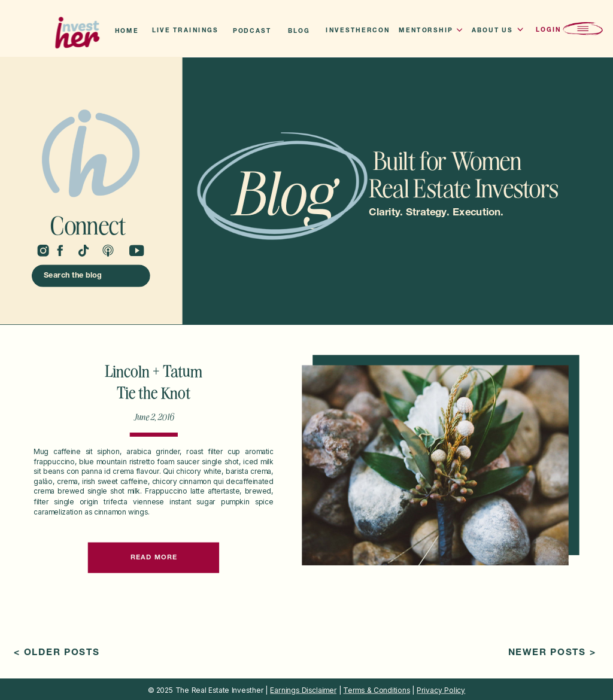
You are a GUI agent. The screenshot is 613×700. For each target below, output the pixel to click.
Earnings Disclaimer (303, 690)
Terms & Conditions (376, 690)
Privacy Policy (441, 690)
